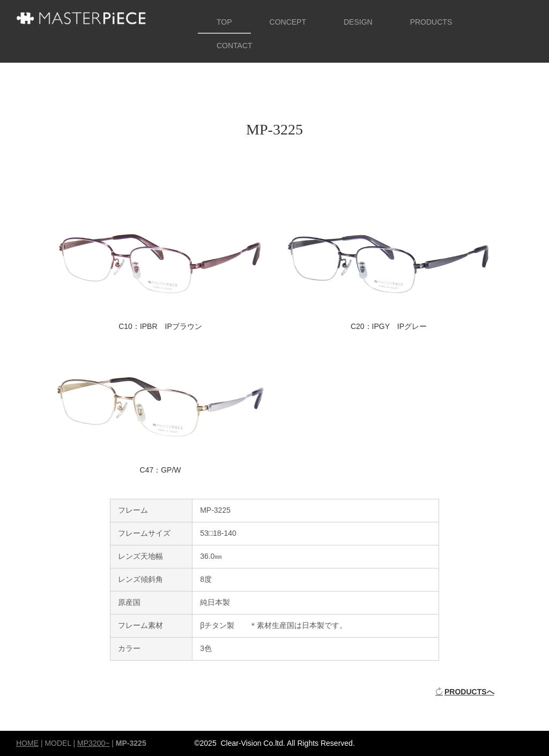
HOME (27, 743)
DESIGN (358, 22)
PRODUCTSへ (465, 692)
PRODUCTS (431, 22)
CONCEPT (288, 22)
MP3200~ (93, 743)
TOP (224, 22)
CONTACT (235, 46)
